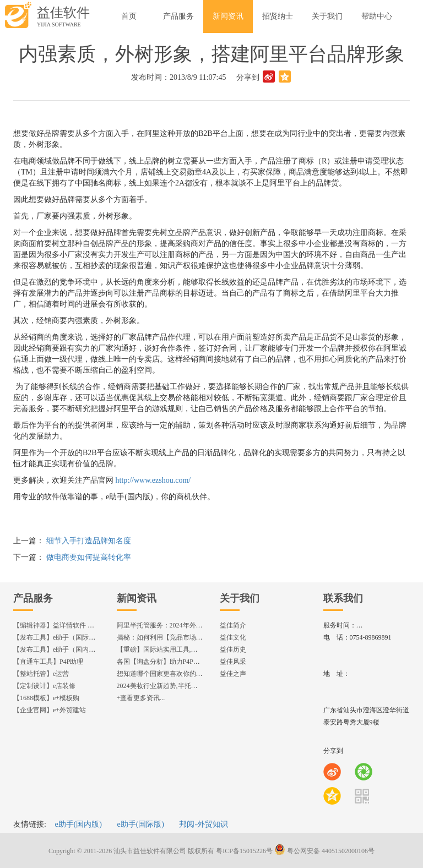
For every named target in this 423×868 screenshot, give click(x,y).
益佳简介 (233, 625)
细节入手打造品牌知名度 (89, 541)
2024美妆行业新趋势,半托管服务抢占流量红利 (184, 686)
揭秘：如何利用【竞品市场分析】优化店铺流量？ (189, 637)
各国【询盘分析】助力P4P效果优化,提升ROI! (183, 662)
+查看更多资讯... (141, 698)
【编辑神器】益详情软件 (59, 625)
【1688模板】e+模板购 (46, 698)
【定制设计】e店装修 (44, 686)
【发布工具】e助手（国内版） (58, 649)
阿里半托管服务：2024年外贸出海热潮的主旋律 (186, 625)
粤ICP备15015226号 (244, 851)
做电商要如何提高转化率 (89, 557)
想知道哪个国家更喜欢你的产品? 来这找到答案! (186, 674)
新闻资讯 (137, 598)
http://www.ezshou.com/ (153, 480)
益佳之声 (233, 674)
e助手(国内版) (78, 824)
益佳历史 (233, 649)
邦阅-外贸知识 (204, 824)
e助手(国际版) (140, 824)
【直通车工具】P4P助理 (48, 662)
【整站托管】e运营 (41, 674)
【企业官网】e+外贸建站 (50, 710)
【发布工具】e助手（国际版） (58, 637)
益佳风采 (233, 662)
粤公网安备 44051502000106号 (324, 851)
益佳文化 (233, 637)
